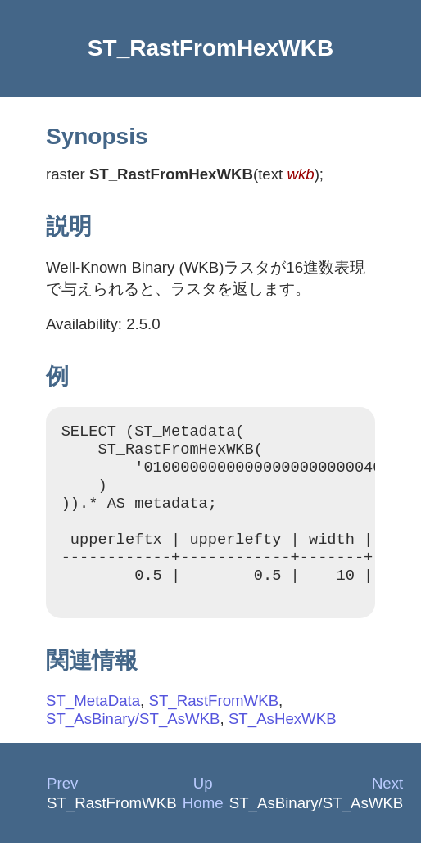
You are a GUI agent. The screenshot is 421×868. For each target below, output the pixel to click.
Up (203, 808)
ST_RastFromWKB (213, 725)
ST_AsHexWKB (283, 743)
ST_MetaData (93, 725)
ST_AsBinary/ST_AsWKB (133, 743)
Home (203, 827)
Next (387, 808)
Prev (62, 808)
